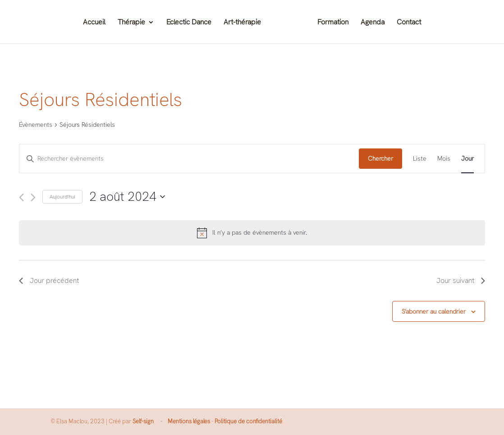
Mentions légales (189, 421)
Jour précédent (49, 280)
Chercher (380, 158)
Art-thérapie (242, 23)
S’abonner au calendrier (434, 311)
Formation (333, 23)
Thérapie (131, 23)
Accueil (94, 23)
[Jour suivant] (33, 197)
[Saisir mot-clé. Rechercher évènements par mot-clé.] (189, 159)
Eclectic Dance (189, 23)
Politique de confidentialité (248, 421)
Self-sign (143, 421)
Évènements (36, 125)
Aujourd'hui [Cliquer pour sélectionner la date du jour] (62, 197)
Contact (409, 23)
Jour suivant (461, 280)
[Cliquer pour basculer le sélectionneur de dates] (127, 197)
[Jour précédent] (21, 197)
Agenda (373, 23)
